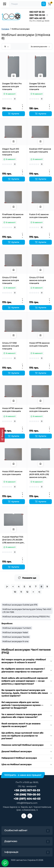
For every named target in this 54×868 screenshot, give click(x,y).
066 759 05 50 (37, 15)
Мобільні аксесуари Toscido (16, 637)
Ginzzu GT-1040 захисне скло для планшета (11, 280)
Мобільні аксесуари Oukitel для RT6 (20, 605)
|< (7, 587)
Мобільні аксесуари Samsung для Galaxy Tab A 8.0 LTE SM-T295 (27, 611)
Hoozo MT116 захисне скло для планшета (39, 344)
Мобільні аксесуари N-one (15, 641)
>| (39, 592)
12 (27, 592)
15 (6, 47)
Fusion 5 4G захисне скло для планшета (39, 216)
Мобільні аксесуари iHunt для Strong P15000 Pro (26, 617)
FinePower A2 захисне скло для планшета (13, 216)
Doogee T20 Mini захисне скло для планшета (38, 86)
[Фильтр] (2, 435)
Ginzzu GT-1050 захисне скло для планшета (11, 346)
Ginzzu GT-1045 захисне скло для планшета (38, 280)
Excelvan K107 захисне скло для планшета (40, 150)
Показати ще (27, 578)
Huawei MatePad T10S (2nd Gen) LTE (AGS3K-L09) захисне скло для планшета (13, 540)
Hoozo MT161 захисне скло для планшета (12, 410)
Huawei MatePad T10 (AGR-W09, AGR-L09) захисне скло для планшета (39, 474)
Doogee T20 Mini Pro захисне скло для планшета (12, 86)
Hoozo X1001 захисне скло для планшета (12, 473)
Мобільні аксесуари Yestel (15, 632)
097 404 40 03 (37, 18)
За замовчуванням (40, 47)
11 (21, 592)
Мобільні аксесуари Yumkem (17, 628)
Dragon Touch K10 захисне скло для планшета (11, 152)
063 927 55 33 (37, 12)
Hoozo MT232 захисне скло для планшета (40, 410)
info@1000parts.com (27, 803)
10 (15, 592)
